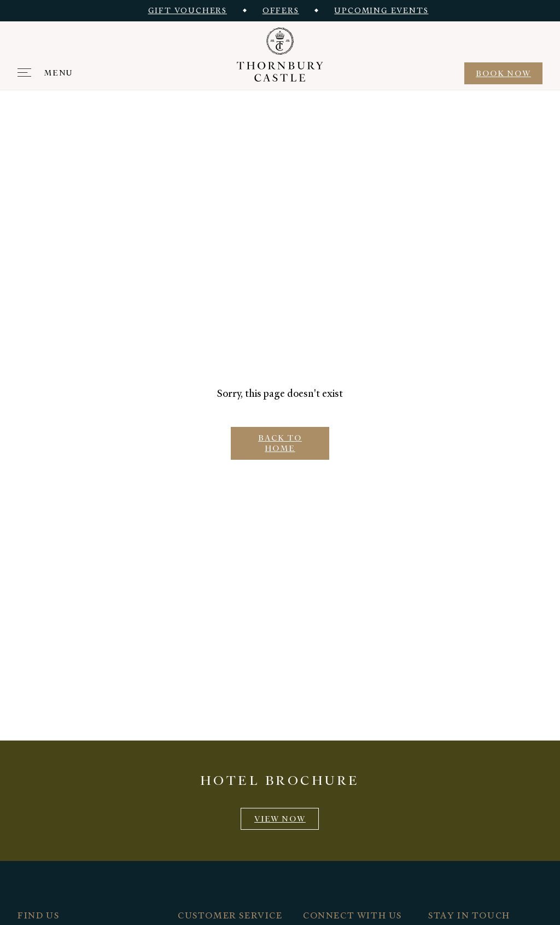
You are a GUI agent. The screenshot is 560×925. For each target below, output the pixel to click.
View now (280, 819)
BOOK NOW (503, 73)
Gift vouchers (188, 10)
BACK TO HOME (280, 443)
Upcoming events (381, 10)
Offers (281, 10)
